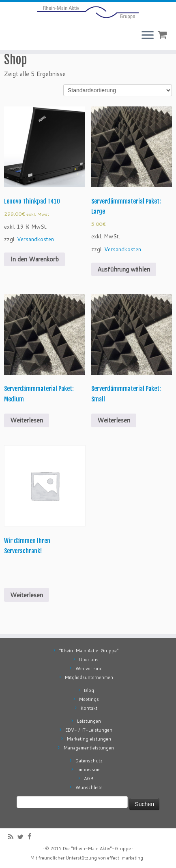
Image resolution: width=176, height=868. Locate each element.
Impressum (89, 770)
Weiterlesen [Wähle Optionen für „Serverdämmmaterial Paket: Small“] (114, 420)
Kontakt (89, 708)
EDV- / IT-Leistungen (89, 730)
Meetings (89, 699)
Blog (89, 690)
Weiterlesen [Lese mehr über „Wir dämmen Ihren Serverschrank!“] (27, 595)
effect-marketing (125, 858)
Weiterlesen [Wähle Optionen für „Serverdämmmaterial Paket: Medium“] (27, 420)
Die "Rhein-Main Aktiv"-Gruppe (97, 849)
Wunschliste (89, 787)
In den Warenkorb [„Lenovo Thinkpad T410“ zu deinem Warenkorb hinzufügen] (34, 259)
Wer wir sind (89, 669)
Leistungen (89, 721)
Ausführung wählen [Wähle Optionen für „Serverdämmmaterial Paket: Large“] (124, 269)
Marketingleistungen (89, 739)
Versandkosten (35, 239)
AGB (89, 779)
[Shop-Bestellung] (118, 90)
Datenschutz (89, 761)
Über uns (89, 660)
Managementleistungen (89, 748)
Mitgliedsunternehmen (89, 677)
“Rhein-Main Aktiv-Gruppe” (89, 651)
